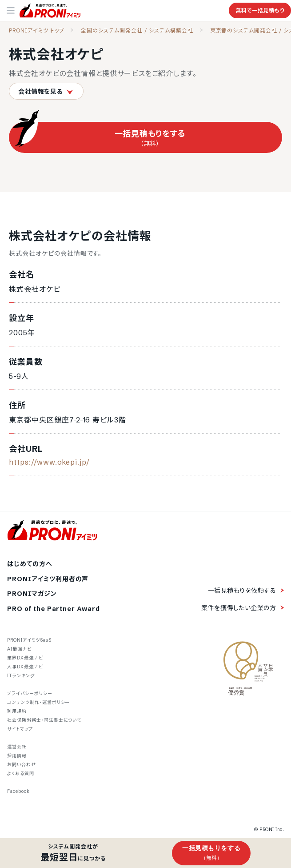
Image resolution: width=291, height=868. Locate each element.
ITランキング (21, 676)
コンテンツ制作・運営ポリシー (38, 702)
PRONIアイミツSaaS (29, 640)
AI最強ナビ (19, 649)
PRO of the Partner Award (54, 609)
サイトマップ (20, 729)
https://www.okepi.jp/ (49, 462)
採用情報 (17, 756)
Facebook (18, 791)
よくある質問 (21, 774)
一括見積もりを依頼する (242, 591)
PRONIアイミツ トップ (36, 30)
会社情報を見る (46, 91)
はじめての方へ (30, 564)
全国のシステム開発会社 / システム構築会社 (137, 30)
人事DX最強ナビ (25, 667)
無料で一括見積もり (260, 10)
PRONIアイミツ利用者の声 (48, 579)
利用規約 (17, 711)
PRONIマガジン (32, 594)
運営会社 (17, 747)
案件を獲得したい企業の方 (239, 608)
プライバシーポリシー (30, 693)
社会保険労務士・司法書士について (44, 720)
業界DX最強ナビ (25, 658)
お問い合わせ (22, 765)
